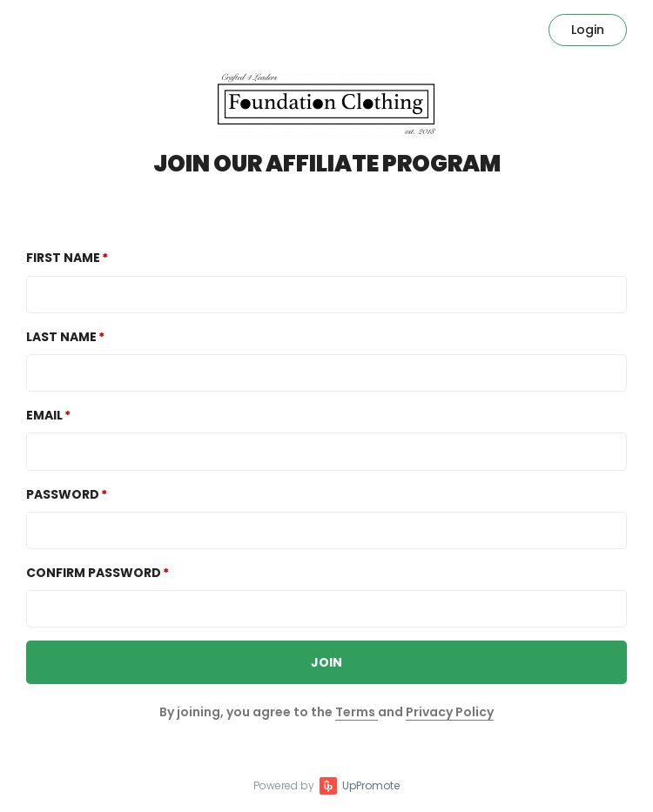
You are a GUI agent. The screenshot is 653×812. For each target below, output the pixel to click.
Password (63, 494)
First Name (63, 258)
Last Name (61, 337)
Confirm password (94, 573)
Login (588, 30)
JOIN (326, 662)
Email (44, 415)
